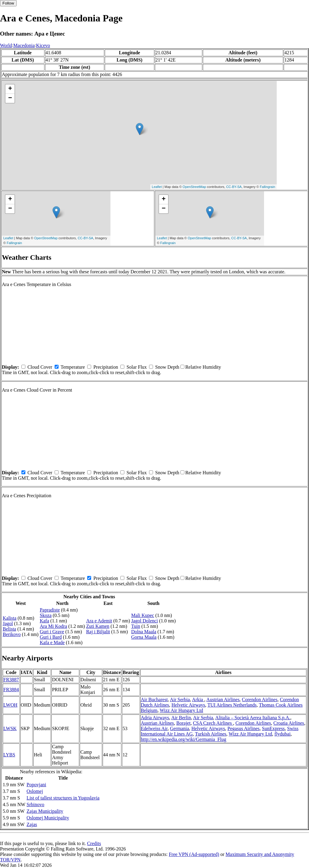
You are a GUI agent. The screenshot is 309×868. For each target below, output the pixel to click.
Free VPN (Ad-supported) (194, 854)
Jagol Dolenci (145, 621)
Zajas (32, 824)
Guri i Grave (52, 632)
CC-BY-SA (234, 187)
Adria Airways (155, 718)
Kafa (45, 621)
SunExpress (273, 728)
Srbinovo (35, 804)
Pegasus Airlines (244, 728)
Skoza (46, 615)
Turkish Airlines (211, 734)
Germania (179, 728)
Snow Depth (167, 367)
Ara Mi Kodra (54, 626)
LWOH (10, 705)
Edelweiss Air (154, 728)
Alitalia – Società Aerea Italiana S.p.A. (253, 718)
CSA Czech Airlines (213, 723)
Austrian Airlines (223, 699)
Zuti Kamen (98, 626)
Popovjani (36, 785)
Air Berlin (181, 718)
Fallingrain (268, 187)
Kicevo (43, 45)
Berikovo (12, 634)
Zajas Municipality (45, 811)
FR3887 (11, 680)
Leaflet (157, 187)
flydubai (283, 734)
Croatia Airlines (289, 723)
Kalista (10, 618)
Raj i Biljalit (98, 632)
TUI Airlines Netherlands (232, 705)
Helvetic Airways (188, 705)
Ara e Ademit (99, 621)
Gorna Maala (144, 637)
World (6, 45)
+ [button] (10, 89)
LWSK (10, 728)
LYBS (9, 755)
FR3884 (11, 690)
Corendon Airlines (260, 699)
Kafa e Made (52, 642)
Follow (8, 3)
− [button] (10, 98)
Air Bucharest (154, 699)
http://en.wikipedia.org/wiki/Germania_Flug (184, 739)
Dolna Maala (144, 632)
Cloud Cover (40, 367)
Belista (9, 629)
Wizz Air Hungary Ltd (181, 710)
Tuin (136, 626)
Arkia (198, 699)
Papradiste (50, 610)
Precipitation (106, 367)
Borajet (183, 723)
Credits (94, 843)
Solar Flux (137, 367)
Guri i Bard (51, 637)
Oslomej (35, 791)
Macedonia (24, 45)
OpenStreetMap (194, 187)
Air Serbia (180, 699)
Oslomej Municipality (48, 818)
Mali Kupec (143, 615)
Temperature (73, 367)
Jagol (8, 623)
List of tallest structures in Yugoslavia (63, 798)
